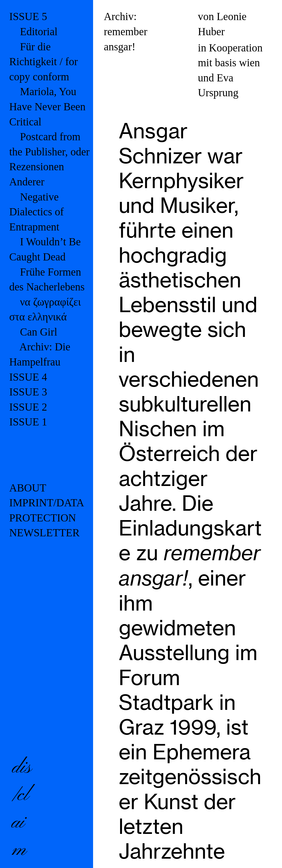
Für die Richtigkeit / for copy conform (43, 62)
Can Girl (38, 332)
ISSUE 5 (28, 16)
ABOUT (28, 488)
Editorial (39, 31)
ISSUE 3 (28, 392)
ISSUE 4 (28, 377)
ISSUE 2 (28, 407)
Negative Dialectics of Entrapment (36, 212)
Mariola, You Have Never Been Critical (47, 106)
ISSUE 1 (28, 422)
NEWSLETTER (44, 533)
